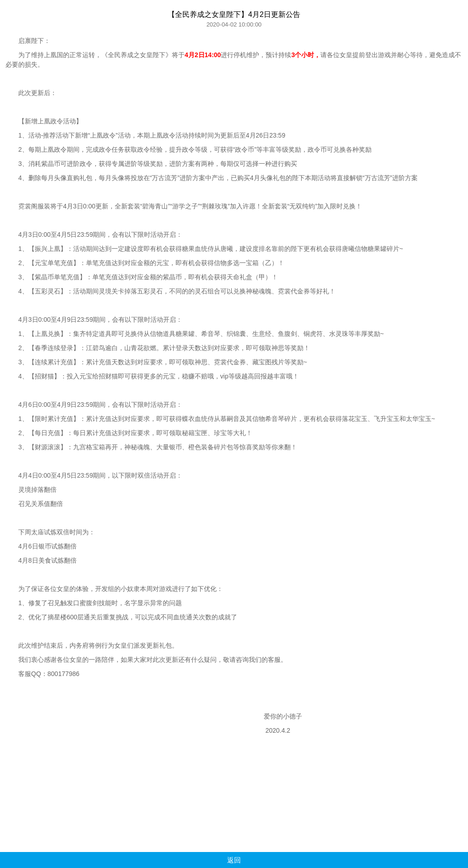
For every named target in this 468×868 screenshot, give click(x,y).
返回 (234, 860)
